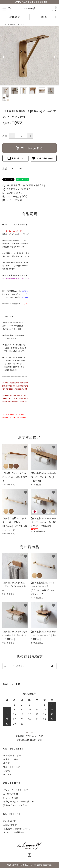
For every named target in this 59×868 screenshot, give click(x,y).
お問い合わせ (15, 158)
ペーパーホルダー (12, 756)
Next (54, 709)
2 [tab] (32, 733)
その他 (6, 771)
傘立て (7, 763)
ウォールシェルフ (17, 24)
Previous (5, 709)
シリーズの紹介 (11, 798)
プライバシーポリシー (14, 832)
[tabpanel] (29, 56)
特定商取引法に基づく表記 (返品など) (24, 185)
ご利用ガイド (9, 821)
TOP (4, 24)
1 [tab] (27, 733)
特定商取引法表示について (17, 829)
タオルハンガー (11, 759)
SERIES (44, 17)
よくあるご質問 (11, 794)
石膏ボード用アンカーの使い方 (19, 801)
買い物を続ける (12, 193)
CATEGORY (15, 17)
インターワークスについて (16, 790)
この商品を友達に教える (17, 189)
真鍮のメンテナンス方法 (15, 805)
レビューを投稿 (12, 200)
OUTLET (8, 774)
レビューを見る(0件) (15, 196)
